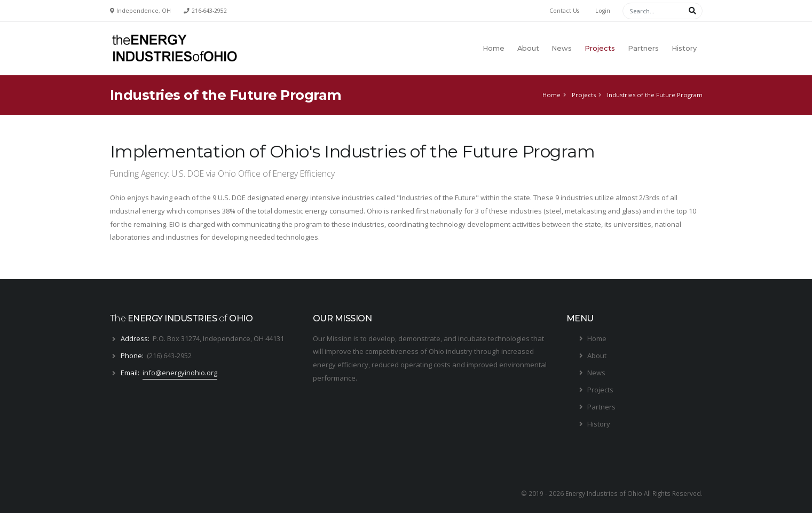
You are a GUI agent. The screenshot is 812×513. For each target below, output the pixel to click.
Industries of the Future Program (655, 95)
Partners (643, 48)
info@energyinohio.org (180, 373)
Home (494, 48)
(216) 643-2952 (169, 356)
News (562, 48)
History (684, 48)
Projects (600, 48)
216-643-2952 (209, 11)
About (528, 48)
